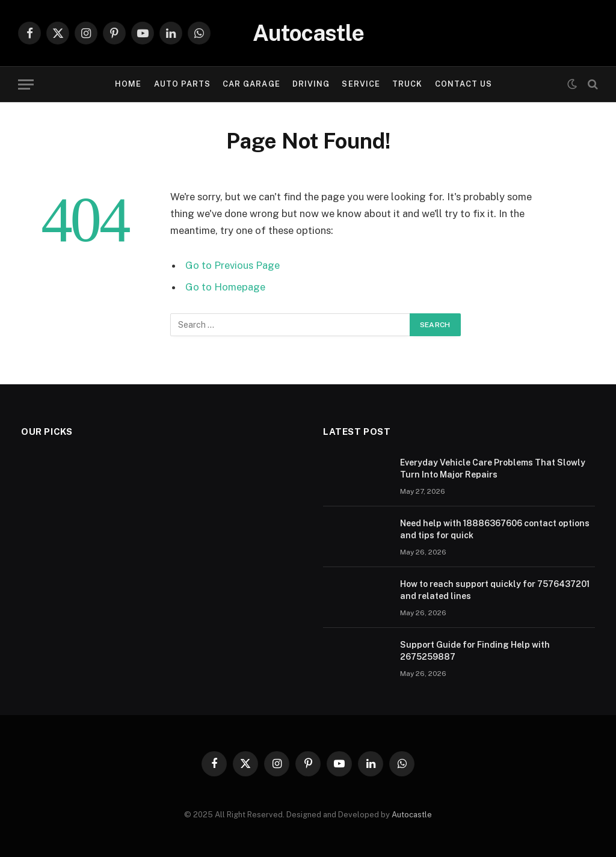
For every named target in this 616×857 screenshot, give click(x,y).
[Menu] (26, 84)
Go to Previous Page (233, 265)
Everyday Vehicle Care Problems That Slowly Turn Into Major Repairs (493, 468)
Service (361, 84)
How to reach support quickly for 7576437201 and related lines (495, 590)
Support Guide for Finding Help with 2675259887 (475, 651)
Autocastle (412, 815)
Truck (407, 84)
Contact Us (464, 84)
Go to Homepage (225, 287)
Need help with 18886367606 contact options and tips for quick (495, 529)
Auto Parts (182, 84)
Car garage (251, 84)
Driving (311, 84)
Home (128, 84)
